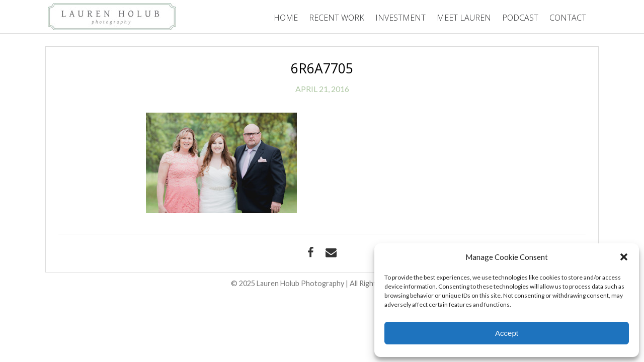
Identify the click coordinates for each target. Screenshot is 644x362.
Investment (400, 18)
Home (286, 18)
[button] (624, 257)
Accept (507, 333)
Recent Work (337, 18)
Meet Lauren (464, 18)
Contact (568, 18)
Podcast (520, 18)
